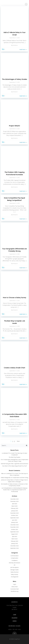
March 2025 (14, 506)
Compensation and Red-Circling (20, 478)
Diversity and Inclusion (14, 563)
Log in (15, 584)
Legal (15, 614)
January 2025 (15, 511)
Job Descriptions (15, 567)
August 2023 (14, 534)
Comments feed (14, 589)
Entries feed (14, 587)
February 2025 (14, 508)
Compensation (14, 558)
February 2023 (14, 541)
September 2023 (14, 532)
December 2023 (15, 525)
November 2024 (14, 513)
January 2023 (15, 543)
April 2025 (15, 504)
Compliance (15, 560)
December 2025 (15, 499)
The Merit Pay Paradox (14, 457)
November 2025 (14, 501)
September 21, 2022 (15, 38)
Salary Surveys (14, 574)
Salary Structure (15, 572)
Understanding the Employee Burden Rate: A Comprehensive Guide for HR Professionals (15, 490)
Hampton (15, 45)
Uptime (15, 621)
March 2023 (14, 539)
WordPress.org (15, 591)
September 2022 (14, 548)
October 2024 (14, 515)
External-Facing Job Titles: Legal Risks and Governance (15, 464)
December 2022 (15, 546)
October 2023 (14, 529)
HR (14, 565)
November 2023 (14, 527)
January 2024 (15, 522)
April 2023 (15, 536)
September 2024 (14, 518)
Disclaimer (15, 618)
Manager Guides (15, 570)
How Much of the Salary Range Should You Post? (15, 466)
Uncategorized (15, 577)
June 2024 (15, 520)
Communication (14, 556)
